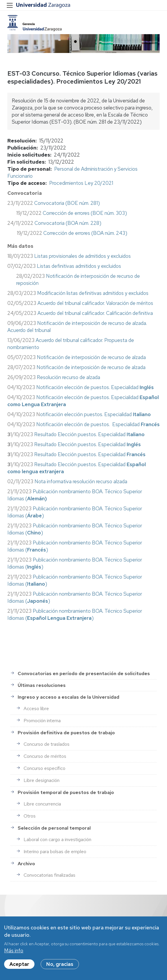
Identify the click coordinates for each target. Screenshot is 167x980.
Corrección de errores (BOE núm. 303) (85, 213)
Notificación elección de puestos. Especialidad (95, 387)
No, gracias (60, 966)
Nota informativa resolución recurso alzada (81, 481)
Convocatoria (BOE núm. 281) (67, 203)
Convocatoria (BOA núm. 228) (68, 223)
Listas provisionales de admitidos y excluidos (83, 256)
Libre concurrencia (42, 804)
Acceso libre (36, 709)
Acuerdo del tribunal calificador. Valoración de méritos (95, 303)
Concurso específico (44, 768)
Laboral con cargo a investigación (57, 839)
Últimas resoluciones (42, 685)
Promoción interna (42, 721)
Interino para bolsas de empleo (55, 852)
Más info (14, 953)
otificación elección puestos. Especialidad (95, 414)
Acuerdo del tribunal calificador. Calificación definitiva (95, 313)
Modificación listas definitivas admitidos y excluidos (93, 293)
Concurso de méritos (45, 756)
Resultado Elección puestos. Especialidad (89, 434)
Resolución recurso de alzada (68, 377)
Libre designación (42, 780)
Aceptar (19, 966)
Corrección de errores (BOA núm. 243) (85, 233)
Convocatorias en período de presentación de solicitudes (84, 673)
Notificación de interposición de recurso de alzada (91, 357)
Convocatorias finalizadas (49, 875)
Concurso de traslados (47, 744)
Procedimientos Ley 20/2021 (81, 183)
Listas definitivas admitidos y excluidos (79, 266)
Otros (30, 816)
